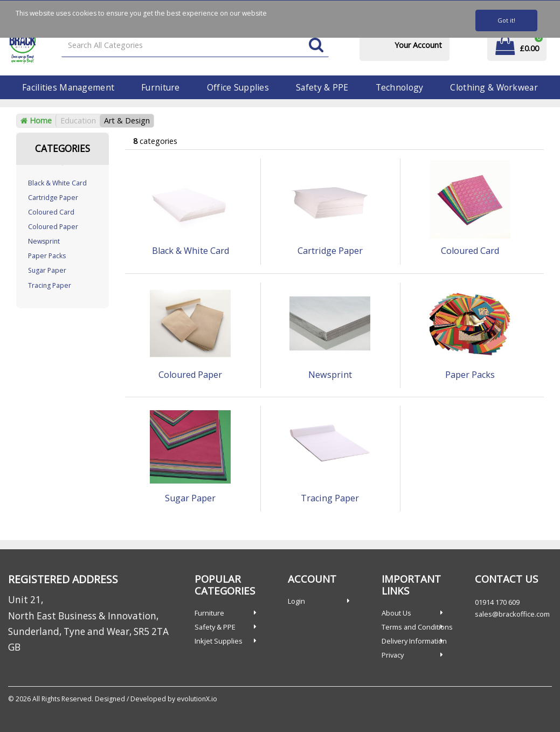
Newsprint (44, 241)
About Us (396, 613)
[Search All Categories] (195, 46)
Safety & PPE (322, 87)
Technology (400, 87)
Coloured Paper (53, 227)
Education (78, 120)
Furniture (161, 87)
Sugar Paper (47, 270)
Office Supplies (238, 87)
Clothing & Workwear (494, 87)
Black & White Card (57, 183)
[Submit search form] (316, 46)
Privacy (393, 655)
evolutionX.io (197, 699)
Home (36, 120)
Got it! (506, 20)
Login (296, 601)
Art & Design (127, 120)
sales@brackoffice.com (512, 614)
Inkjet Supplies (219, 641)
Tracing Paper (50, 285)
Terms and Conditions (417, 627)
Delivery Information (414, 641)
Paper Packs (47, 256)
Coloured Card (51, 212)
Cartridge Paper (53, 198)
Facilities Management (68, 87)
